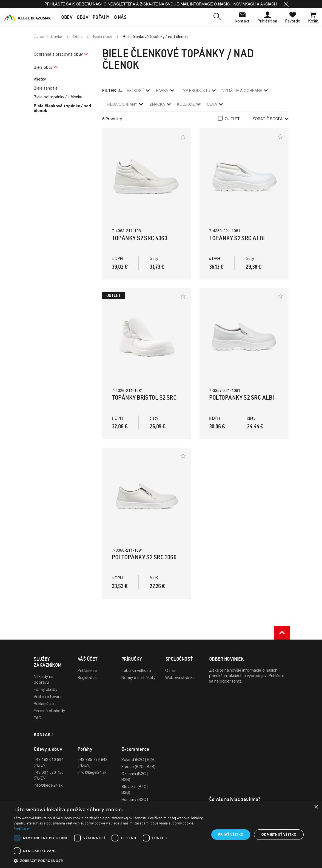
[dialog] (161, 835)
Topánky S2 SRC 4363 (140, 238)
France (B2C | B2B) (138, 767)
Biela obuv (43, 67)
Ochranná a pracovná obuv (58, 54)
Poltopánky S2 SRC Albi (242, 398)
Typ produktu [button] (198, 91)
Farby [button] (165, 91)
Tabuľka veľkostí (136, 670)
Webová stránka (180, 678)
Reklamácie (44, 704)
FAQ (38, 718)
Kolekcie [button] (189, 104)
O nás (170, 670)
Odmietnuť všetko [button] (279, 834)
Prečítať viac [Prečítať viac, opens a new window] (23, 829)
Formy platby (45, 689)
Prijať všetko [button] (231, 834)
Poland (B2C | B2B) (139, 759)
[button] (286, 4)
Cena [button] (215, 104)
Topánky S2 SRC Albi (237, 238)
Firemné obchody (49, 711)
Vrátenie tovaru (48, 696)
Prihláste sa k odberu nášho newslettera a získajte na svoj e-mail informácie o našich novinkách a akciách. (161, 4)
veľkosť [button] (138, 91)
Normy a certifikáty (138, 678)
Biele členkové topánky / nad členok (62, 108)
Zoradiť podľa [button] (270, 119)
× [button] (316, 807)
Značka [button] (160, 104)
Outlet (232, 119)
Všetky (40, 79)
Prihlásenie (87, 670)
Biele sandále (46, 88)
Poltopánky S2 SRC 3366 (144, 557)
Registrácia (88, 678)
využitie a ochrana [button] (245, 91)
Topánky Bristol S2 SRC (144, 398)
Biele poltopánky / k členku (58, 97)
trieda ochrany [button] (124, 104)
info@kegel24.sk (48, 785)
